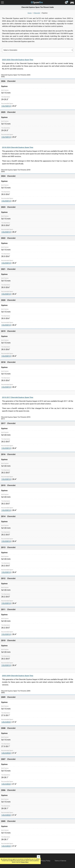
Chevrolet (37, 13)
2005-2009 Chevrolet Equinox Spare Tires (18, 676)
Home (30, 13)
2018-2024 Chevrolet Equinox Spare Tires (18, 147)
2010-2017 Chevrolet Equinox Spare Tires (18, 397)
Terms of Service (60, 861)
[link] (38, 94)
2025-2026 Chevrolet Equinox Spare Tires (18, 60)
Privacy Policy (25, 862)
